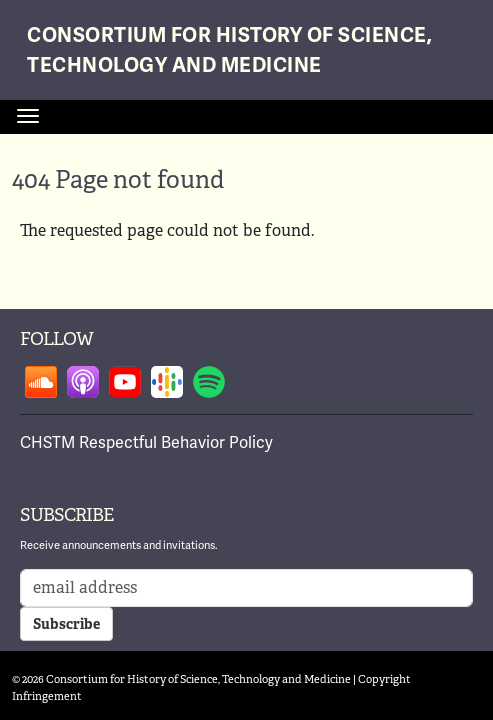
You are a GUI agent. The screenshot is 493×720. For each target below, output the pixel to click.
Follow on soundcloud (41, 382)
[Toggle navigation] (28, 116)
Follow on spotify (209, 382)
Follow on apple (83, 382)
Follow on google (167, 382)
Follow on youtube (125, 382)
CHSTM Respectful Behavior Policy (146, 442)
